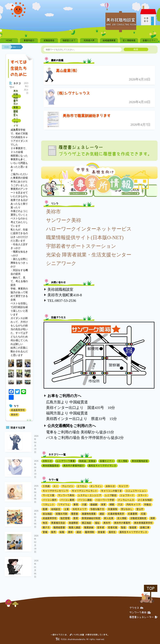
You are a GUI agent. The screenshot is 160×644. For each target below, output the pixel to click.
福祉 (97, 523)
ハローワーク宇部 (105, 500)
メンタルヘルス (126, 500)
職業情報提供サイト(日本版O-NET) (85, 237)
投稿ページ (16, 47)
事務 (76, 505)
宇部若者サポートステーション (81, 246)
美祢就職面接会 (51, 466)
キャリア (123, 486)
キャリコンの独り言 (111, 491)
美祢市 (14, 415)
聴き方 (46, 527)
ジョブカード (127, 495)
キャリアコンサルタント (85, 491)
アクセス (136, 608)
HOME (9, 40)
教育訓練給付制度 (91, 518)
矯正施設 (86, 523)
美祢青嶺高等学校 (143, 523)
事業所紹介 (29, 40)
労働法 (147, 505)
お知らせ (47, 461)
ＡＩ (56, 486)
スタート (142, 495)
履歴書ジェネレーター (143, 617)
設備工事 (145, 527)
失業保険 (113, 509)
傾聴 (112, 505)
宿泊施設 (47, 514)
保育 (103, 505)
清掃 (152, 518)
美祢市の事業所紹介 (16, 108)
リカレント (48, 505)
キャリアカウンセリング (55, 491)
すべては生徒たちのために (19, 68)
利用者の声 (89, 40)
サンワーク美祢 (64, 220)
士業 (66, 509)
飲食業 (101, 532)
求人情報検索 (129, 40)
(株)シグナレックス (74, 93)
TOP (151, 588)
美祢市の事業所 (122, 523)
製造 (123, 527)
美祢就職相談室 (16, 96)
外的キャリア (80, 509)
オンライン (96, 486)
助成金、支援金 (87, 461)
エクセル (82, 486)
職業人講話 (75, 527)
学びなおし (127, 509)
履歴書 (75, 514)
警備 (45, 532)
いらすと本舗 (77, 635)
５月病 (46, 486)
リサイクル (64, 505)
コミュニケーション (136, 491)
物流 (45, 523)
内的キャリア (133, 505)
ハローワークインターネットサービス (89, 229)
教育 (76, 518)
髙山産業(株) (67, 71)
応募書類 (133, 514)
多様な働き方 (97, 509)
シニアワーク (61, 263)
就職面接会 (49, 40)
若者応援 (113, 527)
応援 (143, 514)
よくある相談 (145, 500)
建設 (102, 514)
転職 (62, 532)
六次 (120, 505)
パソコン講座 (85, 500)
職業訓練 (89, 527)
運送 (79, 532)
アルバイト (68, 486)
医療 (45, 509)
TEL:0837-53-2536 (62, 301)
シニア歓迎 (111, 495)
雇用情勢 (90, 532)
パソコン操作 (50, 500)
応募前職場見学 (116, 514)
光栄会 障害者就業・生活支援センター (89, 255)
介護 (84, 505)
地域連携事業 (109, 40)
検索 (136, 49)
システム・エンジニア (90, 495)
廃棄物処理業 (89, 514)
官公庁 (140, 509)
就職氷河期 (61, 514)
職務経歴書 (59, 527)
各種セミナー (149, 40)
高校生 (112, 532)
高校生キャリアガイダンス (16, 121)
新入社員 (109, 518)
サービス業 (48, 495)
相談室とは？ (69, 40)
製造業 (133, 527)
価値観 (94, 505)
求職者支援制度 (138, 518)
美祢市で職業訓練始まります (87, 116)
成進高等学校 (18, 410)
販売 (53, 532)
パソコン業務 (67, 500)
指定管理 (65, 518)
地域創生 (56, 509)
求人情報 (123, 461)
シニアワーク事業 (66, 461)
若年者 (101, 527)
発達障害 (73, 523)
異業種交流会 (58, 523)
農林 (70, 532)
